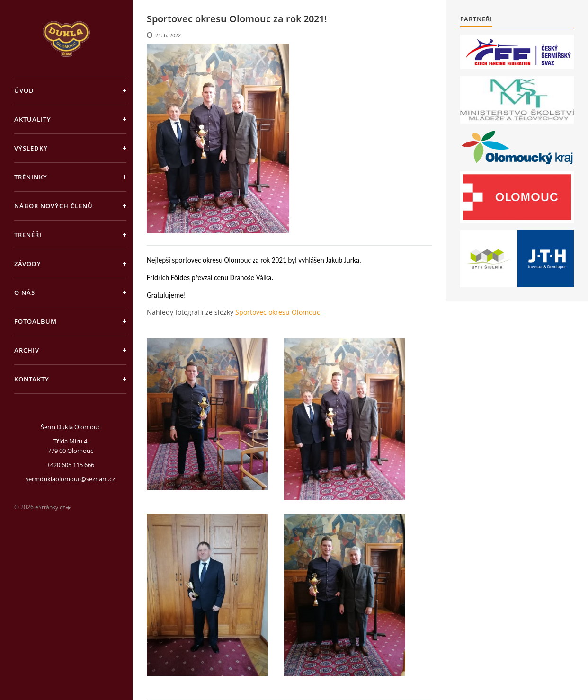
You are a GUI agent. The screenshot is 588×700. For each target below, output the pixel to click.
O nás (25, 292)
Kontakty (32, 379)
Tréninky (31, 177)
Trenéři (28, 235)
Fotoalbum (36, 321)
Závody (28, 264)
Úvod (24, 90)
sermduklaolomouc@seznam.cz (70, 479)
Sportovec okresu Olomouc (278, 312)
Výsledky (31, 148)
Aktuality (33, 119)
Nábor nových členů (53, 206)
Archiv (27, 350)
